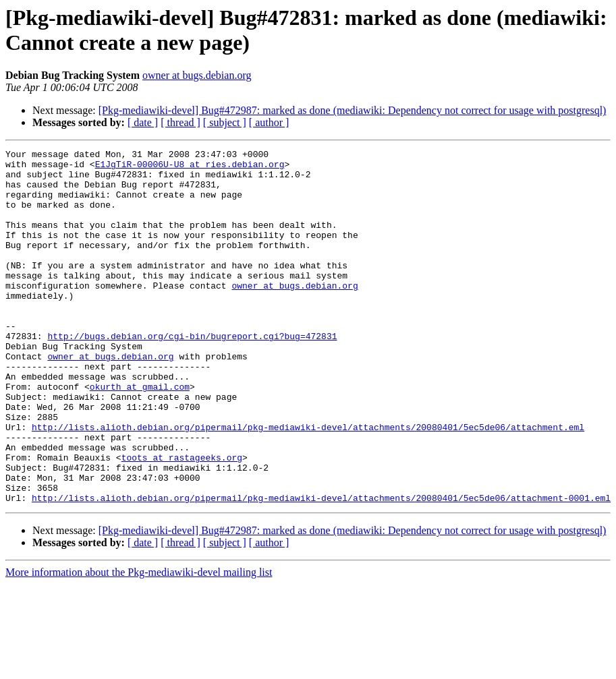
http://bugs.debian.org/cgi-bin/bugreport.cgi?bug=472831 (192, 374)
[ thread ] (180, 122)
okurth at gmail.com (140, 435)
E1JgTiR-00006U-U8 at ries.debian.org (190, 168)
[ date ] (143, 122)
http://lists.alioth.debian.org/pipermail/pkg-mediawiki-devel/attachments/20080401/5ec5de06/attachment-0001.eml (321, 568)
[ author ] (269, 122)
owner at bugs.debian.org (197, 75)
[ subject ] (225, 122)
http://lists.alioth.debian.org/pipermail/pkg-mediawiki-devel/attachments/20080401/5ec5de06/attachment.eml (308, 483)
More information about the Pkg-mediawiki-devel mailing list (139, 643)
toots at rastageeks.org (182, 520)
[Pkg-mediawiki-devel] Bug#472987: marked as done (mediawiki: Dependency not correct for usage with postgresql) (353, 110)
